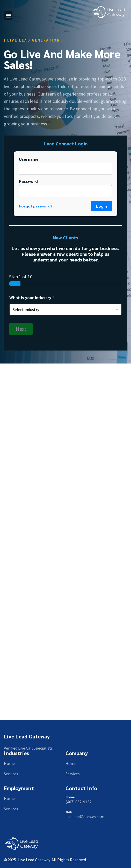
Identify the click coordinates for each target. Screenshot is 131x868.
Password (28, 181)
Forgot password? (36, 206)
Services (11, 774)
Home (9, 763)
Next (21, 329)
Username (29, 159)
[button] (8, 15)
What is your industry (32, 297)
